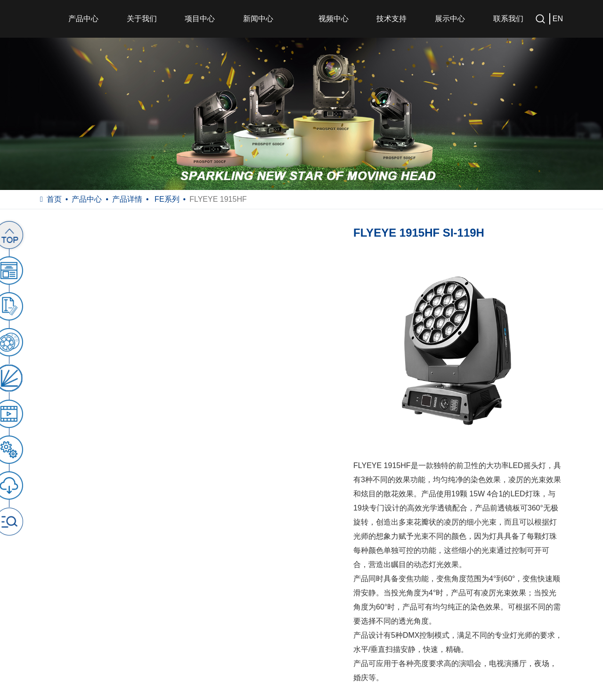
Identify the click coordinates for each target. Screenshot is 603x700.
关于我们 (142, 19)
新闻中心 (258, 19)
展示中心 (450, 19)
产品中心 (83, 19)
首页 (54, 199)
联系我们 (508, 19)
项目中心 (200, 19)
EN (558, 19)
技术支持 (391, 19)
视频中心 (334, 19)
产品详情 (127, 199)
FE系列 (166, 199)
